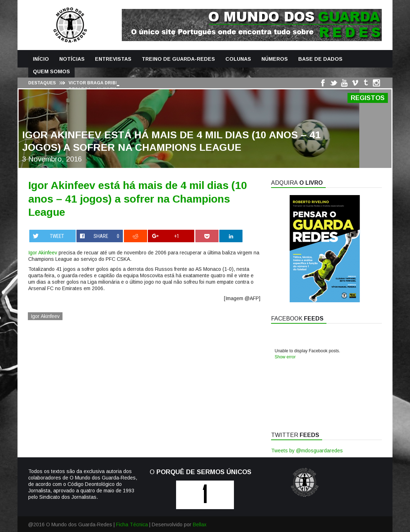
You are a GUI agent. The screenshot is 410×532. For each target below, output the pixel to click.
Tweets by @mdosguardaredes (307, 451)
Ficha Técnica (132, 524)
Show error (285, 357)
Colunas (238, 59)
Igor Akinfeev (43, 253)
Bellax (200, 524)
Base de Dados (320, 59)
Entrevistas (113, 59)
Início (41, 59)
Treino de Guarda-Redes (178, 59)
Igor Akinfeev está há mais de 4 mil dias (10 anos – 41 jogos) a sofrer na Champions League (138, 199)
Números (275, 59)
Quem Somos (51, 71)
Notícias (72, 59)
